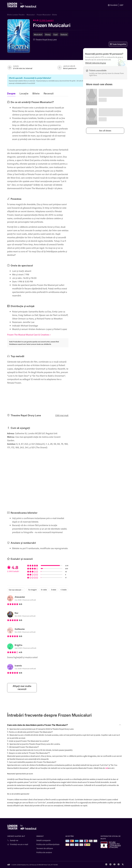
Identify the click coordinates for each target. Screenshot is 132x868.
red (107, 768)
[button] (62, 20)
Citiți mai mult (62, 415)
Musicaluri (31, 15)
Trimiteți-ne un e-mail (19, 844)
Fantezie (64, 34)
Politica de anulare (44, 852)
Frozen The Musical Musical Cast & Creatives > (29, 335)
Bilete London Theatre (16, 15)
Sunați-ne (14, 840)
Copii (56, 34)
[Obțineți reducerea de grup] (96, 63)
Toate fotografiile (118, 44)
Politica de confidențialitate (48, 844)
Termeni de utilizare (45, 848)
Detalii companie (43, 840)
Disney (48, 34)
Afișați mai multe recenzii (22, 687)
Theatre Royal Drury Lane (46, 39)
